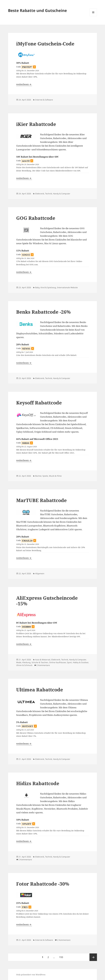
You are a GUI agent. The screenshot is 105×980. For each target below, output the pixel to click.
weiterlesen (24, 84)
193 (62, 956)
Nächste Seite (93, 957)
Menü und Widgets (93, 16)
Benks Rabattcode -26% (43, 312)
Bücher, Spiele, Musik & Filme (48, 476)
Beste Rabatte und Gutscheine (37, 10)
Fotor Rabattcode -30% (43, 884)
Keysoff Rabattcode (39, 403)
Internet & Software (44, 100)
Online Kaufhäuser (58, 662)
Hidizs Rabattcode (38, 783)
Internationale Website (67, 287)
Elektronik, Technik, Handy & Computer (53, 194)
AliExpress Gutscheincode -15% (47, 601)
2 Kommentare (43, 665)
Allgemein (40, 573)
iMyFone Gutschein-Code (45, 44)
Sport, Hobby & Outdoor (78, 662)
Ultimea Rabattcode (40, 690)
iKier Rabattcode (36, 124)
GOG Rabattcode (36, 218)
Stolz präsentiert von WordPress (31, 975)
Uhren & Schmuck (24, 665)
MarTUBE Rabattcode (41, 500)
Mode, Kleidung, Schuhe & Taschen (32, 662)
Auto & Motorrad (43, 660)
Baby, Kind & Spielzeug (46, 287)
